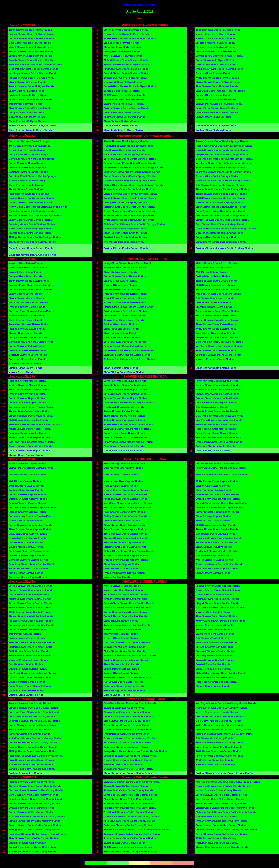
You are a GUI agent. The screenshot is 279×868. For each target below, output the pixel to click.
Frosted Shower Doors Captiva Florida (126, 490)
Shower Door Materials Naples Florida (217, 394)
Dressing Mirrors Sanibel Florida (214, 656)
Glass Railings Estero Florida (120, 333)
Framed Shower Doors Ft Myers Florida (31, 86)
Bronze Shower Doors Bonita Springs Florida (222, 215)
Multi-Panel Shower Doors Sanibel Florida (220, 608)
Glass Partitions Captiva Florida (214, 490)
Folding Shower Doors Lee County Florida (128, 730)
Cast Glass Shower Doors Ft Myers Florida (220, 91)
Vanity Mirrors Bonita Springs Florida (30, 220)
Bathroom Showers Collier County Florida (128, 825)
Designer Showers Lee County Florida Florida (130, 756)
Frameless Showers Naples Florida (216, 429)
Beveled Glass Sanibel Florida (213, 664)
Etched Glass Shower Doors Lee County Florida (223, 730)
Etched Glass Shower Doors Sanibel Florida (221, 673)
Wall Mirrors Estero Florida (211, 272)
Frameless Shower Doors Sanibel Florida (127, 677)
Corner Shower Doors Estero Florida (125, 276)
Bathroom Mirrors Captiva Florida (28, 577)
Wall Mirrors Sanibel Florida (25, 634)
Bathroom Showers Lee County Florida (126, 747)
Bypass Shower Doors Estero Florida (125, 346)
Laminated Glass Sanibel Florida (214, 595)
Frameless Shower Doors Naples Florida (219, 442)
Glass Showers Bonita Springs (26, 185)
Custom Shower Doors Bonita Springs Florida (130, 194)
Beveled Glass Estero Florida (25, 272)
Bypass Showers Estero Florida (27, 307)
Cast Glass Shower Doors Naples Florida (127, 429)
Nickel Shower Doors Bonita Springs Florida (129, 207)
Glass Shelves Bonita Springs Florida (30, 202)
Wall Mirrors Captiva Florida (25, 481)
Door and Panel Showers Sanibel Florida (127, 625)
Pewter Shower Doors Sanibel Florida (30, 603)
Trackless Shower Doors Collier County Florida (223, 786)
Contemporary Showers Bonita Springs (31, 159)
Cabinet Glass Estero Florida (120, 324)
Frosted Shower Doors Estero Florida (217, 311)
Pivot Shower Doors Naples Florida (124, 446)
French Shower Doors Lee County (215, 764)
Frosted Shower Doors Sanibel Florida (31, 621)
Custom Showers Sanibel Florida (28, 669)
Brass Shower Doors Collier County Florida (221, 825)
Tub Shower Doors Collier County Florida (32, 851)
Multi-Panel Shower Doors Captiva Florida (128, 503)
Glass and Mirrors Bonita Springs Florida (32, 255)
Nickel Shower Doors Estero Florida (216, 263)
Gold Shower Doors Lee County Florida (218, 721)
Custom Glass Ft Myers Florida (214, 130)
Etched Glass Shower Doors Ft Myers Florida (130, 38)
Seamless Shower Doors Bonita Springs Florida (223, 172)
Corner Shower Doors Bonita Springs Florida (130, 176)
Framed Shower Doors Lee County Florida (33, 747)
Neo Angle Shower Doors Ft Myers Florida (33, 73)
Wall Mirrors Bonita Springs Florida (124, 242)
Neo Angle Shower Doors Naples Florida (219, 420)
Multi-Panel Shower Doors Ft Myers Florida (33, 69)
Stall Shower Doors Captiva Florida (216, 525)
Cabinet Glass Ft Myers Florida (213, 95)
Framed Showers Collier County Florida (31, 782)
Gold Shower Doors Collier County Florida (220, 799)
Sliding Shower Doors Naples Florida (125, 420)
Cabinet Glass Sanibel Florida (121, 673)
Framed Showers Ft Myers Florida (215, 38)
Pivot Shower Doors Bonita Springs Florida (220, 167)
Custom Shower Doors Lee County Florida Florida (224, 773)
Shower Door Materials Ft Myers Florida (219, 104)
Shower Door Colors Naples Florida (29, 411)
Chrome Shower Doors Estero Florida (30, 289)
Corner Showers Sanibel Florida (27, 629)
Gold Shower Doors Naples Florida (216, 403)
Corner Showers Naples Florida (27, 398)
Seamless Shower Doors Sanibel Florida (32, 642)
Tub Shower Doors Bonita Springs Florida (220, 185)
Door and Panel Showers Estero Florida (31, 311)
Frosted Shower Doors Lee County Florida (128, 760)
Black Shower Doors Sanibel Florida (124, 651)
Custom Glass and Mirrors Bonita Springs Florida (224, 248)
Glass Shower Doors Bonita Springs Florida (221, 242)
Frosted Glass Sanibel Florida (121, 638)
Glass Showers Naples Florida (213, 451)
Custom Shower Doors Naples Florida (125, 437)
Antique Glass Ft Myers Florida (26, 113)
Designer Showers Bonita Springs (28, 172)
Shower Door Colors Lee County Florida (127, 712)
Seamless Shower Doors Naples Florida (219, 437)
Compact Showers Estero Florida (28, 337)
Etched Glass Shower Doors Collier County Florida (225, 808)
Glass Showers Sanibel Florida (121, 664)
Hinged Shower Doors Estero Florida (217, 337)
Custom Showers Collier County (27, 843)
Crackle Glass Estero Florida (120, 281)
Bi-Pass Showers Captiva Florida (28, 555)
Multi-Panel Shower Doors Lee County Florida (35, 738)
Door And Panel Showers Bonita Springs (32, 176)
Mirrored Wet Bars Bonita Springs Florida (219, 233)
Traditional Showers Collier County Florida (128, 812)
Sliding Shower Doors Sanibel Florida (30, 647)
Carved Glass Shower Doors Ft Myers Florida (130, 86)
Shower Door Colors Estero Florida (124, 320)
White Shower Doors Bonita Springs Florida (129, 220)
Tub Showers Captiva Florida (212, 555)
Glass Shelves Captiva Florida (26, 547)
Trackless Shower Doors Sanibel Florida (127, 642)
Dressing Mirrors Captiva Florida (27, 475)
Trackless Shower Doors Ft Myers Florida (219, 69)
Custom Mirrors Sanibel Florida (27, 638)
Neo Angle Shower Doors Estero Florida (219, 346)
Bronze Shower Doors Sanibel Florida (30, 586)
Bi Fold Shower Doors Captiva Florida (217, 494)
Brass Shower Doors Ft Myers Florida (30, 99)
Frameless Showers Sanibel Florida (216, 682)
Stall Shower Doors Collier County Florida (128, 847)
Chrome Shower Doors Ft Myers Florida (31, 38)
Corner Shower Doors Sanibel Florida (125, 612)
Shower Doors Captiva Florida (213, 573)
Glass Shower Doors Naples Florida (29, 451)
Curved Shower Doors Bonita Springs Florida (130, 198)
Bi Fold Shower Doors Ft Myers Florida (126, 60)
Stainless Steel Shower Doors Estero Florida (129, 359)
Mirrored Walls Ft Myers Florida (27, 117)
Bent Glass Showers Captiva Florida (29, 551)
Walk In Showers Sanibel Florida (122, 586)
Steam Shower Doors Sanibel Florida (30, 656)
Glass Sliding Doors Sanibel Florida (124, 690)
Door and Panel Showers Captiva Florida (32, 507)
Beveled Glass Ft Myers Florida (122, 91)
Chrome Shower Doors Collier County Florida (35, 786)
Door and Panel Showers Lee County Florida (34, 712)
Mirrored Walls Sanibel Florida (213, 612)
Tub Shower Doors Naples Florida (123, 451)
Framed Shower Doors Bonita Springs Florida (222, 141)
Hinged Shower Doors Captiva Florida (125, 499)
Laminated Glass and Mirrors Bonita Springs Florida (226, 229)
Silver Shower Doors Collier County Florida (128, 803)
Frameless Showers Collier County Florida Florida (37, 834)
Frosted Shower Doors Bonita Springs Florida (35, 215)
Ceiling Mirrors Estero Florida (213, 276)
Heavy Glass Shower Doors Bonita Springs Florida (38, 207)
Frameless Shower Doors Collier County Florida (131, 817)
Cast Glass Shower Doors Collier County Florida (132, 782)
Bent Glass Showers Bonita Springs (29, 146)
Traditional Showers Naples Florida (124, 407)
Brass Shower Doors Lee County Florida (219, 747)
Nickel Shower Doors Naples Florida (29, 429)
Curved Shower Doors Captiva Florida (217, 463)
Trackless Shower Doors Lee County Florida (221, 708)
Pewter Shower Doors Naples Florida (217, 381)
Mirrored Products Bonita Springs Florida (219, 202)
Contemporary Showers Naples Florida (31, 407)
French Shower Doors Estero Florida (125, 298)
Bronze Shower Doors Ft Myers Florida (31, 34)
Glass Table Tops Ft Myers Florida (123, 130)
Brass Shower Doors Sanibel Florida (30, 686)
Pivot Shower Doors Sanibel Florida (216, 616)
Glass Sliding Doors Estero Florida (124, 372)
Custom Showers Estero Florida (27, 350)
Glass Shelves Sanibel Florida (121, 621)
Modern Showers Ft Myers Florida (215, 34)
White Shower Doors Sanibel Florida (30, 612)
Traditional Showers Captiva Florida (216, 551)
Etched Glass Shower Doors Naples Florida (129, 424)
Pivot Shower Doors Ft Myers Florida (217, 86)
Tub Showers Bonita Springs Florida (124, 150)
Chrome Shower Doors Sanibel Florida (31, 590)
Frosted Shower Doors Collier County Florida (130, 838)
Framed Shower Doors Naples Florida (30, 446)
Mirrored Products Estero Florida (215, 359)
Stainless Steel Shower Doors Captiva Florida (222, 475)
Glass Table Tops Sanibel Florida (214, 677)
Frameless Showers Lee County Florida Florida (36, 756)
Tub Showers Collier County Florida (216, 817)
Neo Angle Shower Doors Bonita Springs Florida (224, 163)
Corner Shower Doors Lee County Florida (32, 725)
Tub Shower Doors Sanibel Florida (123, 682)
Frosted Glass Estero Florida (120, 285)
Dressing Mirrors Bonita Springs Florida (32, 224)
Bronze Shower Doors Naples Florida (217, 398)
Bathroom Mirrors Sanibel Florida (215, 634)
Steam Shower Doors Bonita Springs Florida (221, 194)
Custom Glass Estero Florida (25, 368)
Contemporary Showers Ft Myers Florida (219, 56)
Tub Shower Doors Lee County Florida (31, 764)
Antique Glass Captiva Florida (26, 573)
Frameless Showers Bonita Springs (29, 194)
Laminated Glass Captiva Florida (27, 538)
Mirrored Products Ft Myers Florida (216, 99)
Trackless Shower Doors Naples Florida (218, 390)
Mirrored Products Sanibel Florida (28, 660)
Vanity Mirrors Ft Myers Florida (26, 91)
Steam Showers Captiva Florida (214, 547)
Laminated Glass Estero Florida (122, 289)
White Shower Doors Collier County (216, 838)
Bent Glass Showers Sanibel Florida (216, 642)
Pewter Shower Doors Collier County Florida (221, 834)
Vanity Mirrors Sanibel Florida (121, 634)
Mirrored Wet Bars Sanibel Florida (123, 590)
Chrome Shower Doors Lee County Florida (33, 708)
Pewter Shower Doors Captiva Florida (30, 525)
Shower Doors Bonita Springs (26, 189)
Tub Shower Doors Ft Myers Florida (216, 126)
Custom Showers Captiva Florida (28, 499)
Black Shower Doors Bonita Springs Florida (221, 207)
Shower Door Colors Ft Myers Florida (125, 78)
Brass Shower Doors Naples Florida (124, 433)
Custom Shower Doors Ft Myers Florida (126, 108)
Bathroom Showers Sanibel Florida (124, 686)
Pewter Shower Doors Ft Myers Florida (31, 51)
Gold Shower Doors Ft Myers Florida (30, 43)
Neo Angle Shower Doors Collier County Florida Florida (228, 782)
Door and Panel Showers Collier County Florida (36, 790)
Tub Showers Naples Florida (212, 407)
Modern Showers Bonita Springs (27, 181)
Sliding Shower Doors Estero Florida (125, 268)
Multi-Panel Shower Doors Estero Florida (219, 342)
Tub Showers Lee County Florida (214, 738)
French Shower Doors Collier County (217, 843)
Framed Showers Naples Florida (27, 381)
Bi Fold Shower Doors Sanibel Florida (125, 595)
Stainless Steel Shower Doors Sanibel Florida (130, 656)
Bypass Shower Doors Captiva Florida (218, 499)
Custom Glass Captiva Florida (26, 490)
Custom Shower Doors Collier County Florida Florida (226, 830)
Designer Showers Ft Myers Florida (124, 99)
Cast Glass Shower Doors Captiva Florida (220, 507)
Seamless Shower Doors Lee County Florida (34, 721)
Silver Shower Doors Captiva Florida (30, 529)
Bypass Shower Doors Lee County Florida (220, 743)
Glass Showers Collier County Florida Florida (130, 851)
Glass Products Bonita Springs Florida (31, 248)
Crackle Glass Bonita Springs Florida (30, 233)
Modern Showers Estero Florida (27, 316)
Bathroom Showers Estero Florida (28, 302)
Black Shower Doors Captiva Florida (125, 525)
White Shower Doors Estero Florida (216, 329)
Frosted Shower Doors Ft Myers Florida (31, 78)
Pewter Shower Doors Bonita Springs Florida (130, 211)
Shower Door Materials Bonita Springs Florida (222, 189)
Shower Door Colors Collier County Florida (128, 790)
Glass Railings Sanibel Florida (213, 669)
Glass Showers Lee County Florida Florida (128, 773)
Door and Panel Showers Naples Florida (32, 442)
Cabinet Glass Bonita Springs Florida (125, 229)
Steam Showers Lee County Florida (124, 708)
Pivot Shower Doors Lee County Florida (31, 760)
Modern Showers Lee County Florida (217, 712)
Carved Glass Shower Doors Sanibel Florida (129, 603)
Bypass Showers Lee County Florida (30, 730)
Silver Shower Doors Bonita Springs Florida (129, 215)
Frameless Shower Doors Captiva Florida (219, 564)
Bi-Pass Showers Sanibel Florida (214, 647)
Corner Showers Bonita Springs (27, 163)
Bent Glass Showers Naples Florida (29, 390)
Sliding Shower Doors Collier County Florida (34, 830)
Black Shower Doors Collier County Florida (128, 799)
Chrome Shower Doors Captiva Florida (126, 538)
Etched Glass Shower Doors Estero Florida (128, 307)
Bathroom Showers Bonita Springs (29, 141)
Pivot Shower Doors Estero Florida (216, 350)
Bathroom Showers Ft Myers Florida (124, 117)
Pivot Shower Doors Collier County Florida (33, 838)
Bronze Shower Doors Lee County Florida (220, 716)
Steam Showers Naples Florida (121, 411)
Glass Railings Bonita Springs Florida (125, 233)
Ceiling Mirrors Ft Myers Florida (122, 51)
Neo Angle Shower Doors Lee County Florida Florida (226, 703)
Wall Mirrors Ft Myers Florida (25, 104)
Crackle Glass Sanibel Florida (26, 664)
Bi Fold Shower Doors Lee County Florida (128, 743)
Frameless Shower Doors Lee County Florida (130, 738)
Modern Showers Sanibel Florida (214, 625)
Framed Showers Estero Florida (27, 329)
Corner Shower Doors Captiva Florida (217, 512)
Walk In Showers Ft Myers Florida (123, 56)
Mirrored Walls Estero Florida (26, 263)
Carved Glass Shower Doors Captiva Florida (221, 503)
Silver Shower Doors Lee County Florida (127, 725)
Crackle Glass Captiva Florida (26, 542)
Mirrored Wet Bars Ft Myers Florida (216, 65)
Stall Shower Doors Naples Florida (28, 420)
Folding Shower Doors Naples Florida (125, 390)
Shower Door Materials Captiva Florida (31, 468)
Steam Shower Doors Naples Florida (217, 424)
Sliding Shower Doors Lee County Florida (33, 751)
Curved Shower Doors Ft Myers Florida (126, 73)
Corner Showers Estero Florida (26, 346)
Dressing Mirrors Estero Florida (214, 307)
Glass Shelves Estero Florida (120, 272)
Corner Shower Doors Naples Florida (125, 381)
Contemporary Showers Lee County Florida (129, 716)
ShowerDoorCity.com (139, 5)
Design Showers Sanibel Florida (214, 660)
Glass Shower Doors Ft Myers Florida (30, 130)
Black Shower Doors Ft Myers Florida (30, 30)
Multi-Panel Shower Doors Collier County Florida (37, 817)
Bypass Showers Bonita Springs (27, 150)
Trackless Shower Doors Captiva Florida (219, 538)
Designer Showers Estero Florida (28, 355)
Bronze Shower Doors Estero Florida (30, 285)
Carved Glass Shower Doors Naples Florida (129, 403)
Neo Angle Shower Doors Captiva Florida (127, 507)
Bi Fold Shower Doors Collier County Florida (129, 821)
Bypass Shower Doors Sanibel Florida (126, 599)
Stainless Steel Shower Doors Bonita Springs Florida (134, 224)
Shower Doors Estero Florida (25, 333)
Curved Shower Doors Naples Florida (125, 385)
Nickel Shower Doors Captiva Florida (125, 547)
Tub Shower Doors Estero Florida (215, 298)
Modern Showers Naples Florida (27, 385)
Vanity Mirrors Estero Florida (25, 294)
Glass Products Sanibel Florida (26, 690)
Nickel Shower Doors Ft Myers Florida (30, 47)
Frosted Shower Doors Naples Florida (217, 385)
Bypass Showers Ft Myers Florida (215, 47)
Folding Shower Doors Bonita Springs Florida (130, 181)
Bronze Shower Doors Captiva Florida (125, 534)
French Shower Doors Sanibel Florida (217, 599)
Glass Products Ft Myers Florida (27, 121)
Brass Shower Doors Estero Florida (216, 316)
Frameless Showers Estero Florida (28, 324)
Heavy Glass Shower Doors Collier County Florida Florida (137, 830)
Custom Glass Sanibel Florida (26, 695)
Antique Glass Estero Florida (25, 276)
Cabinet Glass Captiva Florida (213, 486)
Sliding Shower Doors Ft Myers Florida (218, 30)
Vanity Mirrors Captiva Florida (26, 521)
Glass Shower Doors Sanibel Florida (30, 677)
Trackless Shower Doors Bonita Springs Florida (223, 181)
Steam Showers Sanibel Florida (214, 629)
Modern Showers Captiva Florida (27, 463)
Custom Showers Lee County (25, 773)
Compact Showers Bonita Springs (28, 154)
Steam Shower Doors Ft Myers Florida (218, 82)
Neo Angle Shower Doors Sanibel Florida (32, 673)
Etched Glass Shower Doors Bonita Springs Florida (133, 185)
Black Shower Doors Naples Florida (124, 416)
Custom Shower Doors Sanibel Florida (126, 660)
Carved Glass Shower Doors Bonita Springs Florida (133, 167)
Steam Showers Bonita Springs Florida (126, 141)
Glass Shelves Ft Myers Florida (122, 121)
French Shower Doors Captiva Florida (125, 494)
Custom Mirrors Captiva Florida (122, 521)
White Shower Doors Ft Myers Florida (217, 78)
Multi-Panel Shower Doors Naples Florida (219, 416)
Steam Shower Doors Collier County (124, 843)
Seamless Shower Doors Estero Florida (218, 355)
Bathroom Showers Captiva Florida (29, 569)
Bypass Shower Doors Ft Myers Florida (126, 65)
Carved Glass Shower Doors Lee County (32, 769)
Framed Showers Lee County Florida (30, 703)
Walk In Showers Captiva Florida (214, 560)
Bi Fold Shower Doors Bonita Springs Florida (130, 159)
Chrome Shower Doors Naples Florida (30, 416)
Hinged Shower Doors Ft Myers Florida (126, 69)
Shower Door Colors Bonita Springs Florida (129, 189)
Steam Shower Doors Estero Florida (216, 281)
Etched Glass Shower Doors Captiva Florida (129, 551)
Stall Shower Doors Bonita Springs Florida (220, 198)
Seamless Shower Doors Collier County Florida (36, 799)
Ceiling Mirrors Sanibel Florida (121, 669)
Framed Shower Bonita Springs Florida (31, 198)
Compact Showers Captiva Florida (28, 560)
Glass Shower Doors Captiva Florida (217, 569)
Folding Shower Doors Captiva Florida (126, 555)
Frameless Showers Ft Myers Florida (217, 113)
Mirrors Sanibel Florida (117, 695)
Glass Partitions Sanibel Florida (27, 682)
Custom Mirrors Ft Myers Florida (122, 113)
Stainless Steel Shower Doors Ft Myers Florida (35, 65)
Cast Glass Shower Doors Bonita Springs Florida (132, 172)
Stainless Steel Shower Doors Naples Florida (34, 424)
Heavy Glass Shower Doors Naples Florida (128, 442)
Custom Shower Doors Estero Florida (125, 311)
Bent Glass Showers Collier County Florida (33, 795)
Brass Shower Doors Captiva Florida (125, 529)
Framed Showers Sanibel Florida (122, 629)
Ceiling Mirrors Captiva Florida (26, 486)
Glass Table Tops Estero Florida (214, 268)
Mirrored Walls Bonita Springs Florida (30, 229)
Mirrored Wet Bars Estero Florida (28, 268)
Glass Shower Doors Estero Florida (216, 368)
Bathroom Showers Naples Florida (215, 446)
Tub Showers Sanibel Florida (212, 638)
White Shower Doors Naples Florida (29, 437)
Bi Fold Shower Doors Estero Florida (125, 342)
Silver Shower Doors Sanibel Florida (30, 608)
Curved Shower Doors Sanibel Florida (125, 616)
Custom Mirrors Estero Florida (213, 302)
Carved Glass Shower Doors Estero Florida (128, 350)
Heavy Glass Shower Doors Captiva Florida (220, 468)
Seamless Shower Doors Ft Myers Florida (32, 126)
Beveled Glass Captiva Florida (213, 521)
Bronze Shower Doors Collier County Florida (221, 795)
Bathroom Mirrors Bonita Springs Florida (32, 242)
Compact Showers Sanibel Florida (215, 651)
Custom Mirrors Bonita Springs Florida (126, 248)
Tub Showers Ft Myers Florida (121, 126)
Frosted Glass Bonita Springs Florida (217, 176)
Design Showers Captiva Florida (27, 503)
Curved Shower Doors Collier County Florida (34, 821)
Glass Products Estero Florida (121, 368)
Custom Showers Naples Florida (27, 403)
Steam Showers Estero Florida (26, 298)
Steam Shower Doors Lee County (123, 764)
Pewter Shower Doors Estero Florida (217, 320)
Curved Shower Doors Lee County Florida (33, 743)
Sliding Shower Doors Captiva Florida (125, 516)
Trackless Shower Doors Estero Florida (218, 294)
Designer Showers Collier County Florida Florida (132, 834)
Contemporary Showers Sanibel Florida (31, 625)
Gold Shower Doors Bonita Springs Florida (220, 224)
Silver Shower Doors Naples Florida (216, 433)
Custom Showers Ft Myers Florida (28, 95)
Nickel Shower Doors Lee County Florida (219, 725)
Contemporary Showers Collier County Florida (130, 795)
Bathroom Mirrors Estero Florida (27, 359)
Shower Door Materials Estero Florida (217, 289)
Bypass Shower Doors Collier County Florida (222, 821)
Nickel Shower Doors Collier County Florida (221, 803)
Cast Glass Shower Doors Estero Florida (127, 355)
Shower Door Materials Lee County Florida (128, 769)
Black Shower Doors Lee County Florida (127, 721)
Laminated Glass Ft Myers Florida (123, 82)
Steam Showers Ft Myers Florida (27, 82)
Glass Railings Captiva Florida (213, 516)
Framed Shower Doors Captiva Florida (126, 560)
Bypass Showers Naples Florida (27, 394)
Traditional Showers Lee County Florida (127, 734)
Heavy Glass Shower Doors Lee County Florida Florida (135, 751)
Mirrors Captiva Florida (117, 577)
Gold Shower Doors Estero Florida (215, 333)
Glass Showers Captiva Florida (121, 569)
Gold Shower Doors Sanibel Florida (29, 595)
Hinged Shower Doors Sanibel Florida (217, 603)
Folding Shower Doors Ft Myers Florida (126, 34)
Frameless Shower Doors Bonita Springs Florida (224, 146)
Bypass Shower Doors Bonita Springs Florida (130, 163)
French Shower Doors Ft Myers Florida (31, 60)
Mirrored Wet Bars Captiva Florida (123, 481)
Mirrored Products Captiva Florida (123, 468)
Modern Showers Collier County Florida (218, 790)
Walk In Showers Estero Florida (122, 337)
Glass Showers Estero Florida (26, 320)
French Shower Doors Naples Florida (217, 411)
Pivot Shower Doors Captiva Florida (124, 512)
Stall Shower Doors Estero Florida (215, 285)
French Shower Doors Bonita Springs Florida (222, 150)
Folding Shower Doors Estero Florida (125, 302)
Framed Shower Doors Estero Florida (125, 294)
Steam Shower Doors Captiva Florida (217, 529)
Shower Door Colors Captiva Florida (216, 542)
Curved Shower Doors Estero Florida (125, 316)
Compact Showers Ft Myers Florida (216, 51)
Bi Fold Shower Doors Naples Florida (125, 394)
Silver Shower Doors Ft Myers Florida (30, 56)
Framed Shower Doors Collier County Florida (35, 825)
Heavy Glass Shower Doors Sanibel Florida (220, 621)
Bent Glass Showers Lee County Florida (32, 716)
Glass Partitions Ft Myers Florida (123, 47)
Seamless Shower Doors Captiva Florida (32, 564)
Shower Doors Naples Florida (26, 455)
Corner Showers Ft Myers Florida (215, 60)
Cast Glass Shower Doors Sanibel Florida (128, 608)
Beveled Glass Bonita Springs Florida (125, 237)
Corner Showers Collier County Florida (31, 812)
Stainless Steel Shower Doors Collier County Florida (226, 812)
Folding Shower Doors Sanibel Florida (218, 586)
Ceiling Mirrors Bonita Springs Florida (126, 202)
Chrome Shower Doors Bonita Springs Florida (222, 220)
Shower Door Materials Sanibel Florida (31, 616)
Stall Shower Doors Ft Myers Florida (124, 95)
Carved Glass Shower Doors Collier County (34, 847)
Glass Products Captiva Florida (122, 564)
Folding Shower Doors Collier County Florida (130, 808)
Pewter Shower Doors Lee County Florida (219, 756)
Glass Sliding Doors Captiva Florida (124, 463)
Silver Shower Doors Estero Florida (216, 324)
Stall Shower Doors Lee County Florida (218, 751)
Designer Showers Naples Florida (28, 433)
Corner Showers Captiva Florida (27, 494)
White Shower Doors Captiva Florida (217, 481)
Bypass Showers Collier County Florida (31, 808)
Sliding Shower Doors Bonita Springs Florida (35, 237)
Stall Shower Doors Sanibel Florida (29, 651)
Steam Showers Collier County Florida (126, 786)
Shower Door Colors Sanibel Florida (124, 647)
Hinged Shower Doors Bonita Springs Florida (222, 154)
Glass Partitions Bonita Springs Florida (31, 211)
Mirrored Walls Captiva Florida (121, 475)
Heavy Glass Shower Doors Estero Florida (128, 263)
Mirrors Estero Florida (21, 372)
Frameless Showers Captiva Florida (124, 573)
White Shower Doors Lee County (214, 760)
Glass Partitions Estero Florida (121, 329)
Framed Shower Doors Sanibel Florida (218, 590)
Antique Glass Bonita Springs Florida (217, 237)
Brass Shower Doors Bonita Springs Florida (221, 211)
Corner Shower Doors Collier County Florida (34, 803)
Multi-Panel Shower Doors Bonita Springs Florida (224, 159)
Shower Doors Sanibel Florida (213, 686)
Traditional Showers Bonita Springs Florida (128, 146)
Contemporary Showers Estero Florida (31, 342)
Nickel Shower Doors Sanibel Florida (30, 599)
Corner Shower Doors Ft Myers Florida (126, 30)
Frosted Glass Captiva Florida (121, 486)
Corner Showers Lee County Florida (29, 734)
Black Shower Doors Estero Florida (29, 281)
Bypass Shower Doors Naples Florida (125, 398)
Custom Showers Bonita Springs (27, 167)
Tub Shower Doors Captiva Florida (215, 534)
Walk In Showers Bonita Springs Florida (127, 154)
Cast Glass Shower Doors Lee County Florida (130, 703)
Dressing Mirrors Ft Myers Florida (215, 43)
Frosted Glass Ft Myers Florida (213, 73)
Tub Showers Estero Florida (25, 364)
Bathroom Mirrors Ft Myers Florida (124, 104)
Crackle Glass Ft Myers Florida (121, 43)
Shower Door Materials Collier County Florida (222, 847)
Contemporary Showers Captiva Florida (31, 516)
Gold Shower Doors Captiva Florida (124, 542)
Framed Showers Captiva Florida (27, 512)
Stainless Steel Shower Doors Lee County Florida (224, 734)
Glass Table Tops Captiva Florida (28, 534)
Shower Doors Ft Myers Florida (214, 117)
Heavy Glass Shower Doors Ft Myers (217, 108)
